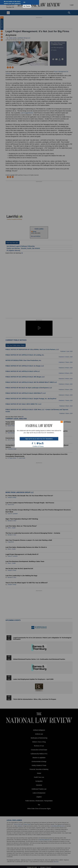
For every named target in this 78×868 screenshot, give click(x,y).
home (43, 443)
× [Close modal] (62, 422)
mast (38, 443)
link (40, 443)
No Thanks (27, 6)
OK (24, 2)
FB (33, 443)
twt (35, 443)
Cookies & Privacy (38, 446)
